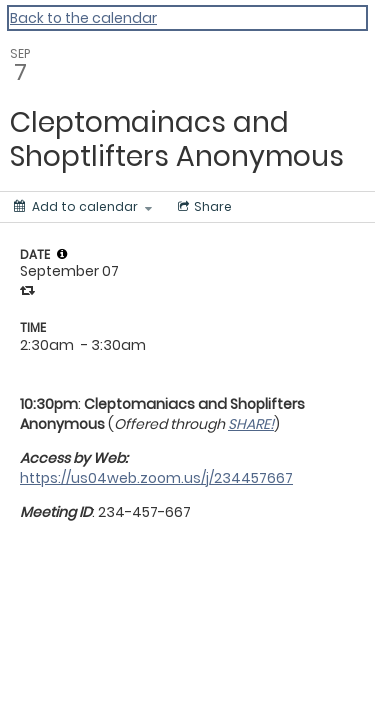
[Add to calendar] (83, 207)
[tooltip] (62, 254)
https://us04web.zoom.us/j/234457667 (156, 478)
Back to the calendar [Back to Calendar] (83, 18)
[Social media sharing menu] (203, 207)
